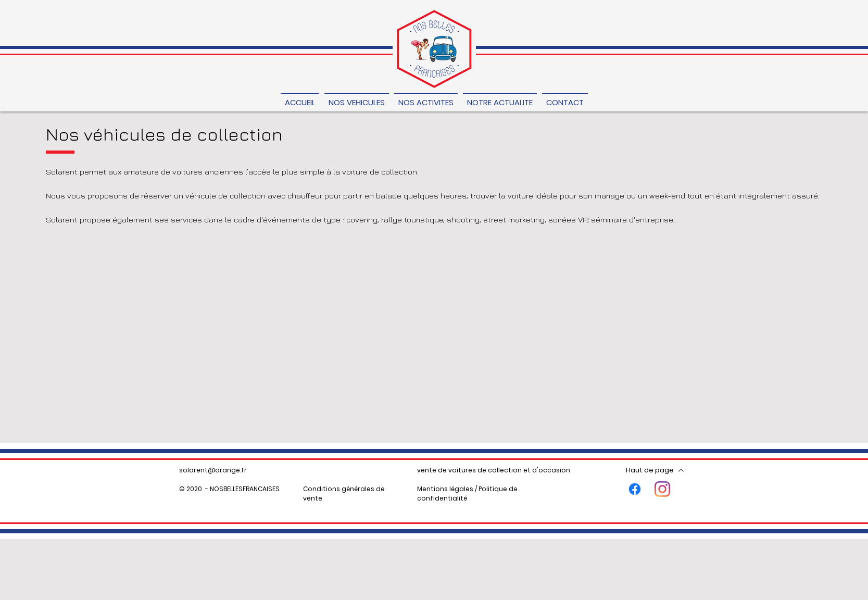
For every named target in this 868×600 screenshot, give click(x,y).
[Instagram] (662, 489)
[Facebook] (635, 489)
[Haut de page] (655, 470)
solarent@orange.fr (213, 470)
